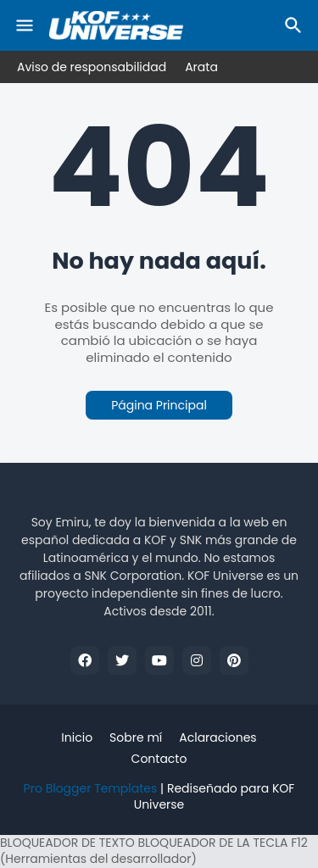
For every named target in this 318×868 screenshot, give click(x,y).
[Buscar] (296, 25)
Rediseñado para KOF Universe (215, 797)
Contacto (159, 759)
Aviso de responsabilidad (92, 67)
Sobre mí (136, 738)
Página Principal (159, 405)
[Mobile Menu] (25, 25)
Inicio (77, 738)
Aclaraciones (218, 738)
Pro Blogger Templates (91, 788)
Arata (201, 67)
